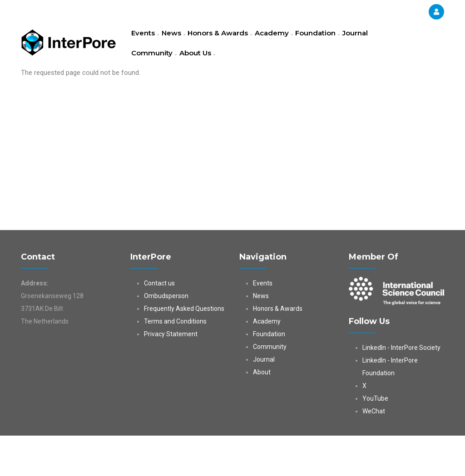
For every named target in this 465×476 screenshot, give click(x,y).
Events (148, 43)
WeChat (374, 451)
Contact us (159, 324)
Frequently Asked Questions (184, 349)
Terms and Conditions (175, 362)
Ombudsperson (166, 336)
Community (156, 83)
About (262, 412)
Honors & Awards (234, 43)
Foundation (341, 43)
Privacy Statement (171, 374)
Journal (384, 43)
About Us (204, 83)
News (182, 43)
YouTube (375, 439)
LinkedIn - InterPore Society (401, 388)
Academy (292, 43)
